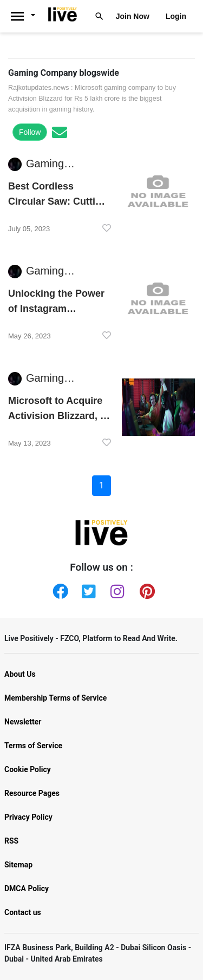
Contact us (23, 912)
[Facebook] (58, 589)
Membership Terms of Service (55, 698)
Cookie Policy (28, 769)
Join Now (133, 16)
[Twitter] (87, 589)
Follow (30, 132)
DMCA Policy (27, 888)
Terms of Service (33, 746)
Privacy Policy (28, 817)
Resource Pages (32, 793)
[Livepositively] (26, 16)
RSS (11, 841)
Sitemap (18, 865)
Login (176, 16)
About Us (20, 674)
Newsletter (23, 722)
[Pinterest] (145, 589)
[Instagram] (116, 589)
